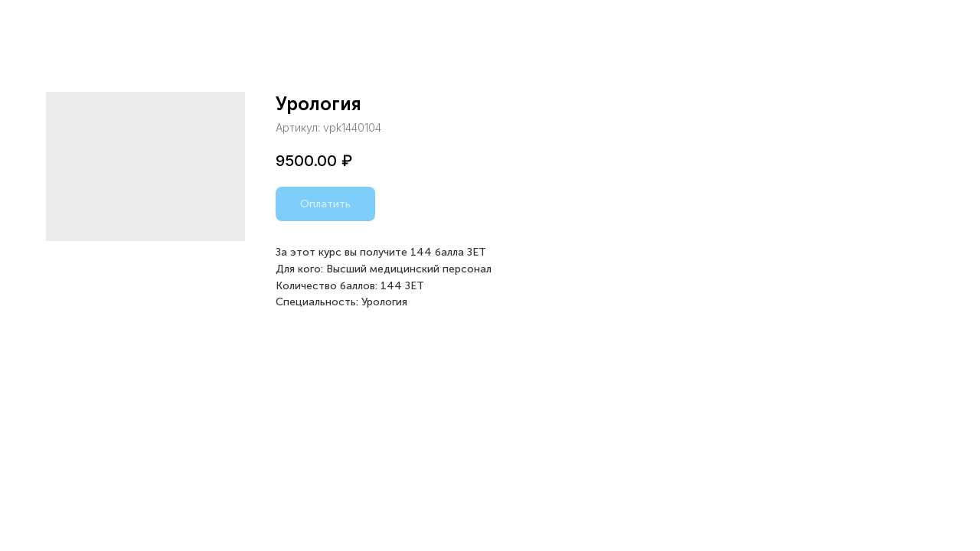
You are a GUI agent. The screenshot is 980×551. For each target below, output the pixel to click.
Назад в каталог (72, 23)
